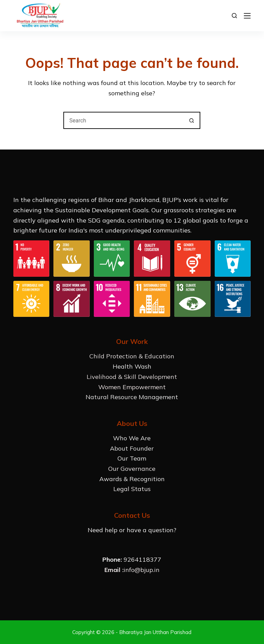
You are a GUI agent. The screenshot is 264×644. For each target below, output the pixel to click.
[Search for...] (123, 120)
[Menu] (247, 16)
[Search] (234, 16)
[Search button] (192, 120)
